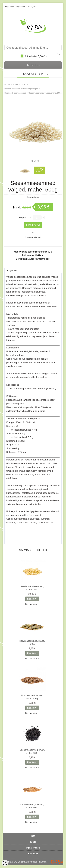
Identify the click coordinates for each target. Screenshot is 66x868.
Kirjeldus (12, 270)
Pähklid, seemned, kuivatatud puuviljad (21, 89)
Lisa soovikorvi (33, 237)
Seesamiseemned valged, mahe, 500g (45, 93)
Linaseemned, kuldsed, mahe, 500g (32, 806)
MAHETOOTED (20, 84)
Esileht (7, 84)
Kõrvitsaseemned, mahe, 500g (32, 642)
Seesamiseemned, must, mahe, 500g (32, 751)
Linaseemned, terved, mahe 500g (32, 697)
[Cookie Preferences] (5, 863)
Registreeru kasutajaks (26, 7)
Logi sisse (10, 7)
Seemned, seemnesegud (15, 93)
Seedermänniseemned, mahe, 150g (32, 588)
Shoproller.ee (57, 862)
